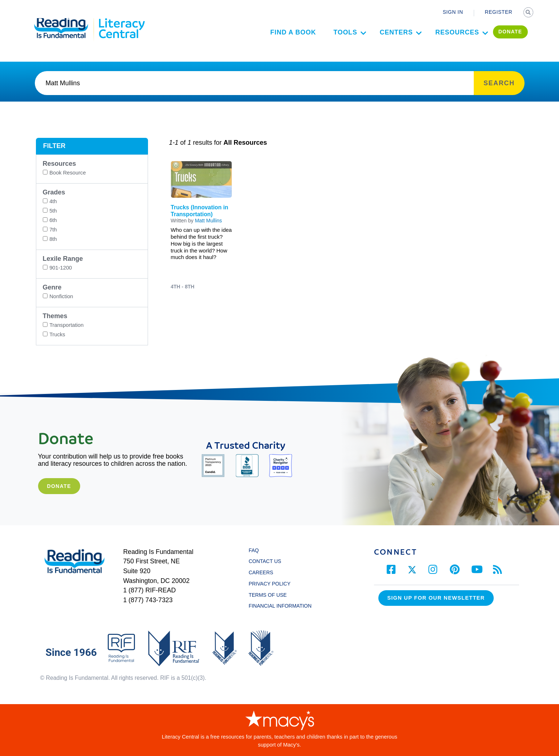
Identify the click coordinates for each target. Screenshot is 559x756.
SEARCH (529, 13)
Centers (387, 39)
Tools (336, 39)
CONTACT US (267, 561)
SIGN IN (453, 12)
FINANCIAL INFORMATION (280, 606)
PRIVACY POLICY (269, 584)
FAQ (254, 550)
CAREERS (261, 572)
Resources (448, 39)
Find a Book (284, 39)
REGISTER (499, 12)
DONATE (501, 38)
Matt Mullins (208, 221)
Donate (59, 486)
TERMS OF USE (271, 595)
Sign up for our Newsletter (436, 598)
